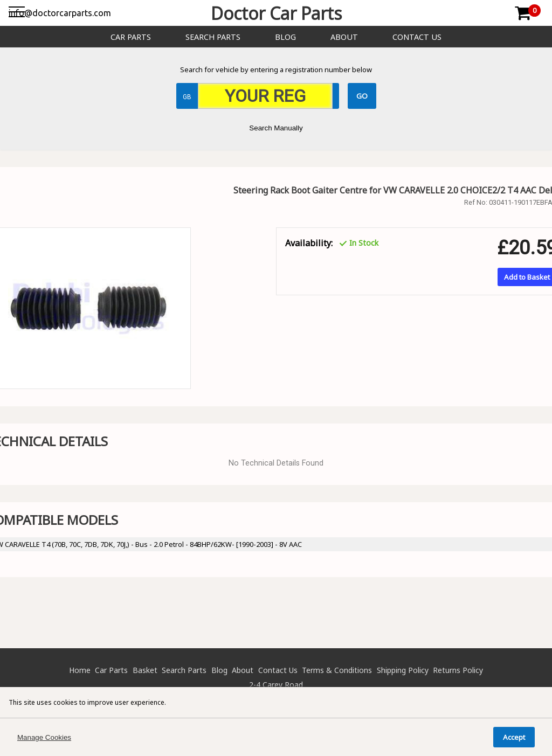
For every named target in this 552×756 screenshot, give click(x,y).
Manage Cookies (44, 737)
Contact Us (417, 37)
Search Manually (276, 128)
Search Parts (213, 37)
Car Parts (131, 37)
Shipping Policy (403, 670)
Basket (145, 670)
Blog (285, 37)
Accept (514, 737)
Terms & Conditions (337, 670)
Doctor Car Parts (276, 13)
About (344, 37)
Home (80, 670)
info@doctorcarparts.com (60, 13)
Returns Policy (458, 670)
